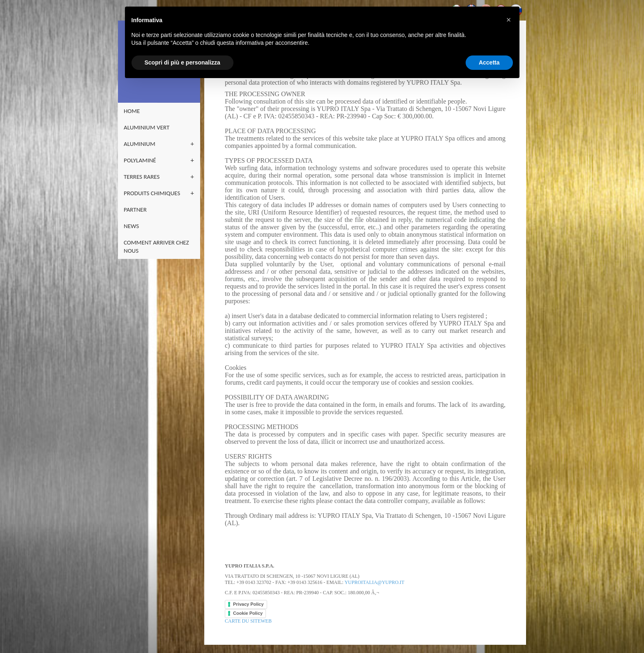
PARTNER (135, 210)
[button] (509, 20)
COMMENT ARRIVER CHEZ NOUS (156, 247)
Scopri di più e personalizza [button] (182, 62)
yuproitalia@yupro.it (374, 582)
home (132, 111)
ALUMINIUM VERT (147, 127)
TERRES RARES (142, 177)
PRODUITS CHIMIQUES (152, 193)
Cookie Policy (248, 613)
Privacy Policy (248, 604)
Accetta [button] (489, 62)
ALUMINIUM (140, 144)
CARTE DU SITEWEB (248, 621)
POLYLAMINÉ (140, 160)
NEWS (131, 226)
